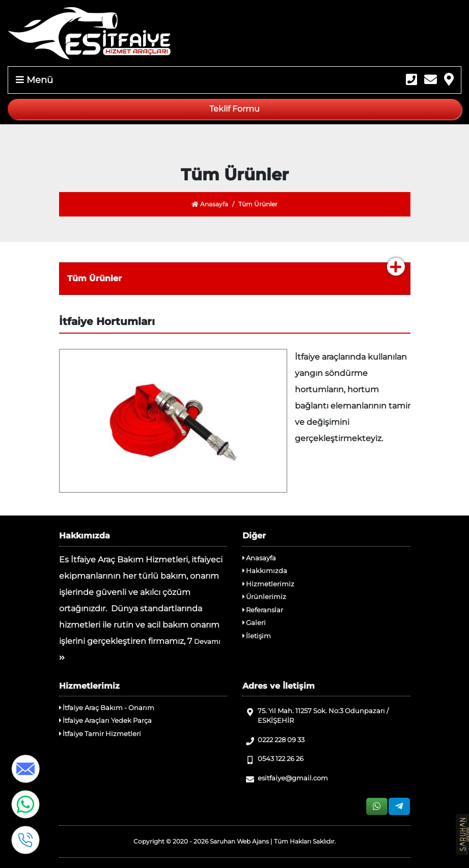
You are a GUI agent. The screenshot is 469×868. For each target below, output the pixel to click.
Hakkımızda (265, 571)
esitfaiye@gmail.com (285, 779)
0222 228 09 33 (273, 740)
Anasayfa (210, 204)
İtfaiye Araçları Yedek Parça (105, 720)
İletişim (257, 636)
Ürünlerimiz (264, 596)
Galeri (254, 622)
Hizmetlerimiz (268, 584)
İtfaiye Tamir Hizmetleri (100, 734)
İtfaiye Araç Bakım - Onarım (107, 708)
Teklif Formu (234, 109)
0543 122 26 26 (273, 759)
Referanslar (263, 610)
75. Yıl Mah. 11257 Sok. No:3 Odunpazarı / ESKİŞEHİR (315, 716)
